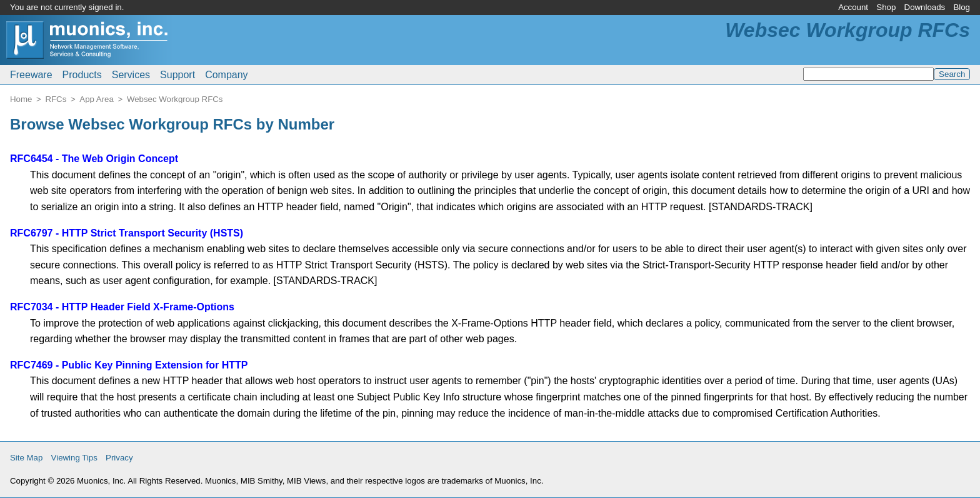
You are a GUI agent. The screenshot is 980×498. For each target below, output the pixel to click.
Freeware (31, 75)
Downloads (925, 7)
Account (853, 7)
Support (177, 75)
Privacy (119, 458)
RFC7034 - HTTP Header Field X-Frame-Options (122, 307)
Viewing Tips (74, 458)
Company (226, 75)
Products (82, 75)
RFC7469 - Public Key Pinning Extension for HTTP (129, 365)
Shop (886, 7)
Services (131, 75)
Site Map (26, 458)
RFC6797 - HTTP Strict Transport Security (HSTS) (127, 233)
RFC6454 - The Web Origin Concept (94, 159)
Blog (962, 7)
